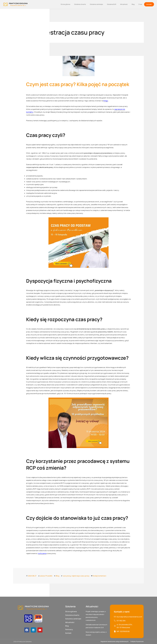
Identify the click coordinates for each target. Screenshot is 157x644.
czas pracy (67, 576)
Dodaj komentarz (99, 576)
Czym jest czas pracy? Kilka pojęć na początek (78, 84)
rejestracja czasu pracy (80, 576)
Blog (133, 4)
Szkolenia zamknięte (96, 4)
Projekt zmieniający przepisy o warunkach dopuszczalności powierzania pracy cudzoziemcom (96, 616)
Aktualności (124, 4)
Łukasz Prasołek (46, 576)
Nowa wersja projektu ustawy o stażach (96, 633)
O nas (140, 4)
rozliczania (42, 553)
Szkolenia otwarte (80, 4)
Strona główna (65, 4)
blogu (106, 101)
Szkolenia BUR (112, 4)
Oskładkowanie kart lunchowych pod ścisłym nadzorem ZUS (96, 626)
